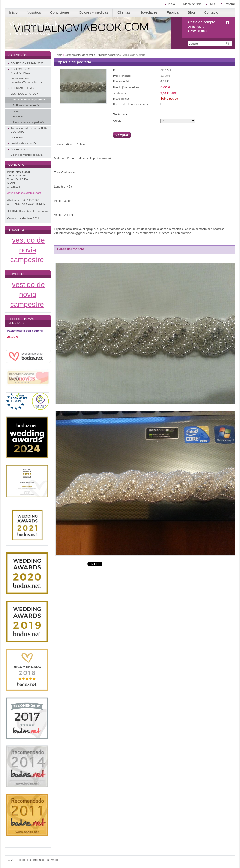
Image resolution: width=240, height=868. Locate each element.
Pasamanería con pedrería (25, 331)
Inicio (171, 4)
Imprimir (230, 4)
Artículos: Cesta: (202, 27)
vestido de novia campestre (28, 250)
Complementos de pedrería (80, 55)
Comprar (122, 135)
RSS (213, 4)
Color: (117, 121)
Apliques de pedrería (109, 55)
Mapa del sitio (193, 4)
